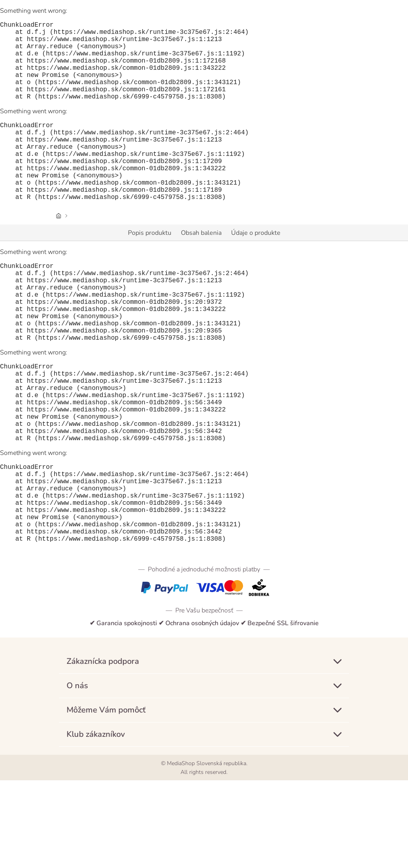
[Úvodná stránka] (59, 251)
